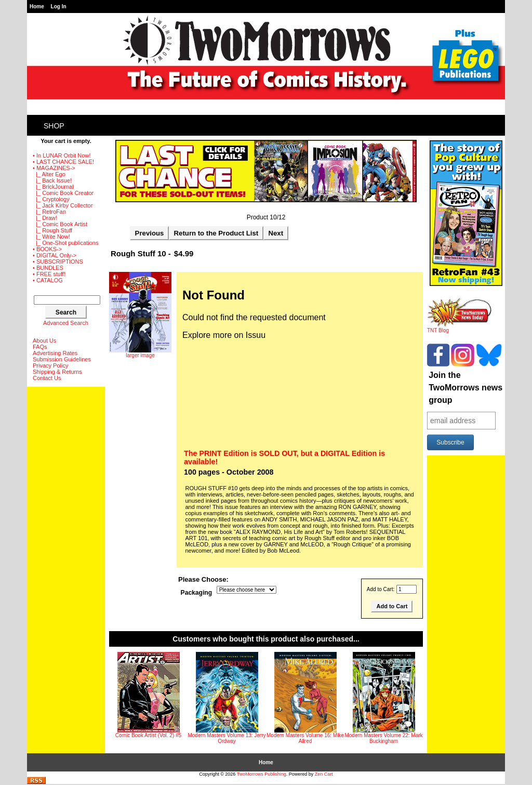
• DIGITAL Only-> (55, 255)
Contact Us (47, 378)
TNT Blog (460, 328)
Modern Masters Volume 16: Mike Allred (305, 738)
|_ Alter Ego (49, 174)
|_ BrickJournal (53, 187)
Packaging (197, 593)
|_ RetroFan (49, 212)
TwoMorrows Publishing (262, 774)
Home (37, 6)
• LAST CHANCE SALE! (63, 162)
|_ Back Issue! (52, 180)
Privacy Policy (50, 365)
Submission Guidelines (62, 359)
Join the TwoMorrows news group (465, 388)
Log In (59, 6)
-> (54, 168)
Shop (54, 126)
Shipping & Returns (57, 372)
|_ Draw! (45, 218)
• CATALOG (48, 280)
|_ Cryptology (51, 199)
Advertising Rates (55, 353)
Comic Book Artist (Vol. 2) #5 (148, 735)
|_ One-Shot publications (65, 243)
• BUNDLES (48, 268)
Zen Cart (324, 774)
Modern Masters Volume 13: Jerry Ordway (227, 738)
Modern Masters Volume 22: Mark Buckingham (383, 738)
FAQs (40, 347)
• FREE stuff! (49, 274)
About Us (44, 341)
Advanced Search (66, 323)
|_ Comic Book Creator (63, 193)
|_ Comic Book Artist (60, 224)
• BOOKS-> (47, 249)
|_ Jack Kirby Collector (63, 205)
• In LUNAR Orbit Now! (62, 155)
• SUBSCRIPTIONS (58, 261)
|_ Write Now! (51, 237)
